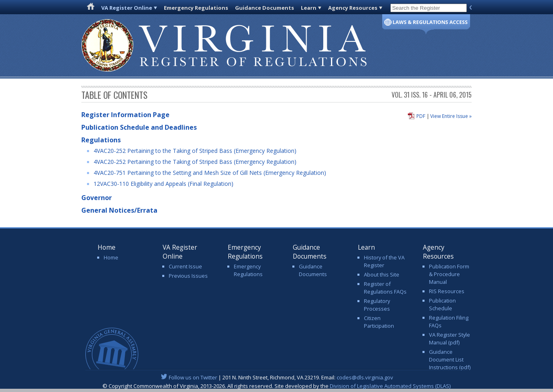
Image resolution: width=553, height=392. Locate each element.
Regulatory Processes (377, 305)
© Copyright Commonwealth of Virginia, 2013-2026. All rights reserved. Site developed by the (276, 386)
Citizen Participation (379, 322)
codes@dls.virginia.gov (365, 377)
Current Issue (185, 266)
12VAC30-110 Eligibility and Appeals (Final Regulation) (163, 184)
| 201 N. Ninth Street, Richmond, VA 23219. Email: (277, 377)
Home (111, 257)
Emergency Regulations (196, 8)
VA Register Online (127, 8)
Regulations (101, 140)
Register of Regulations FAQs (385, 288)
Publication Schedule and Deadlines (139, 127)
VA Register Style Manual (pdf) (450, 339)
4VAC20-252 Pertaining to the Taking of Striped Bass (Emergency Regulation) (195, 151)
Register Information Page (125, 115)
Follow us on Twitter (193, 377)
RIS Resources (447, 291)
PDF (421, 116)
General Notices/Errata (119, 210)
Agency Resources (353, 8)
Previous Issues (188, 276)
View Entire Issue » (451, 116)
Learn (309, 8)
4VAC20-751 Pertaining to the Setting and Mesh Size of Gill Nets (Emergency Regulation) (210, 173)
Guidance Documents (265, 8)
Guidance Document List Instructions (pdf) (450, 359)
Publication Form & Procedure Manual (449, 274)
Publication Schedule (442, 304)
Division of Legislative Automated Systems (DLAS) (390, 386)
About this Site (382, 274)
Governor (97, 198)
